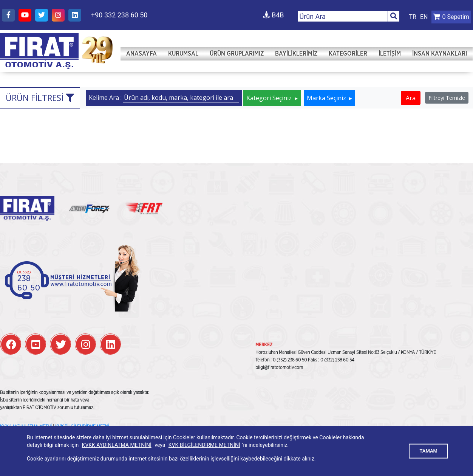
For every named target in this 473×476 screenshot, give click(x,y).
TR (413, 17)
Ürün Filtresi (40, 98)
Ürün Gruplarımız (237, 54)
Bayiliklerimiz (296, 54)
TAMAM (428, 451)
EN (424, 17)
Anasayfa (141, 54)
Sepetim (451, 17)
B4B (273, 15)
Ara (411, 98)
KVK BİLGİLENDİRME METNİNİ (204, 445)
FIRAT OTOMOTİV (39, 51)
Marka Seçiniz (327, 98)
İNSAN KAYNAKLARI (440, 54)
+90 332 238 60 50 (119, 15)
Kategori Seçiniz (270, 98)
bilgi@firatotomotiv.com (279, 367)
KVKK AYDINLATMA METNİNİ (117, 445)
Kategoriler (348, 54)
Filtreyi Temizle (447, 98)
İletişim (390, 54)
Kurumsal (183, 54)
